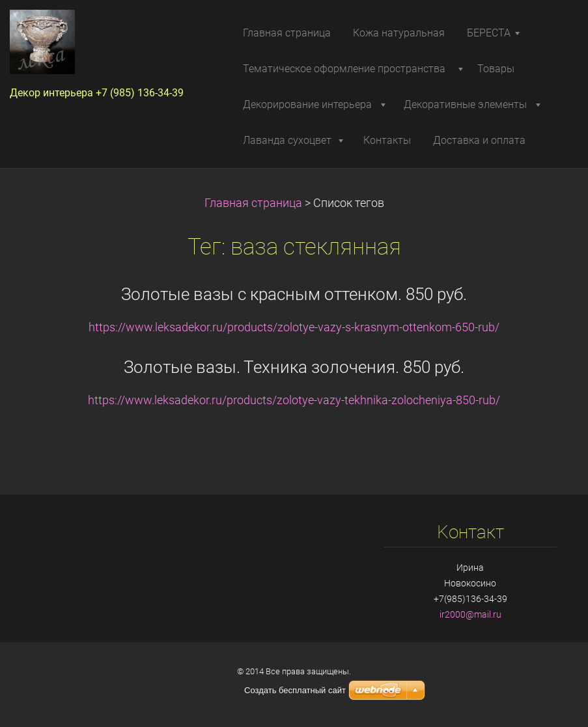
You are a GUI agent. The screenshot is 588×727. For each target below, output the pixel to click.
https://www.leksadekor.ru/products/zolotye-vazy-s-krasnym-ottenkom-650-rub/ (294, 327)
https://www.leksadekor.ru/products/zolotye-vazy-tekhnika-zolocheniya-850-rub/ (294, 400)
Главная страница (253, 203)
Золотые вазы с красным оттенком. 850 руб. (294, 294)
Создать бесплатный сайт (295, 690)
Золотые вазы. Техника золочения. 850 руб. (294, 367)
